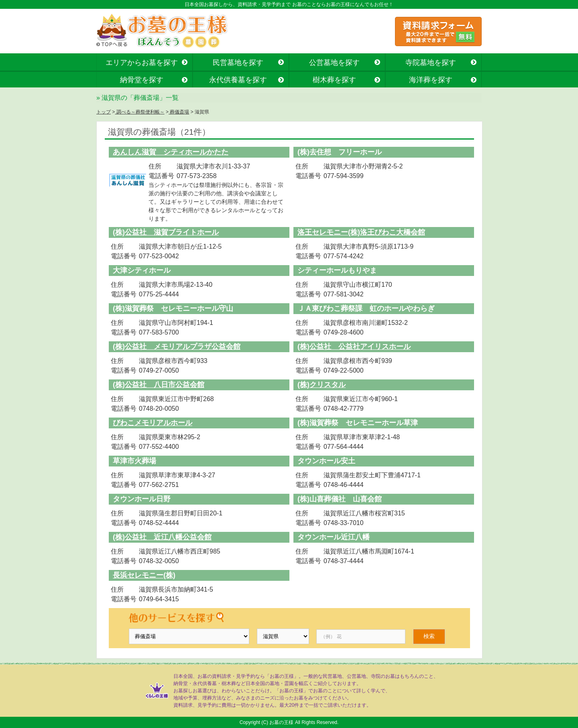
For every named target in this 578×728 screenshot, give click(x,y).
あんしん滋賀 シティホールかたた (171, 152)
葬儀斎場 (179, 112)
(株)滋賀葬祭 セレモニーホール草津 (358, 423)
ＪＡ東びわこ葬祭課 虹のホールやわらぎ (366, 308)
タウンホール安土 (326, 461)
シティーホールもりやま (337, 270)
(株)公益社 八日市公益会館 (159, 385)
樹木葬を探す (334, 80)
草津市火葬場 (134, 461)
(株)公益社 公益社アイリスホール (354, 347)
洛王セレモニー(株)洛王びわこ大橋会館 (361, 232)
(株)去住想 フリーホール (340, 152)
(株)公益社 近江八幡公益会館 (162, 537)
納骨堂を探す (142, 80)
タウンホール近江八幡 (334, 537)
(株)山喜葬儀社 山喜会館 (340, 499)
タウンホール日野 (142, 499)
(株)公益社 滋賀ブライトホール (166, 232)
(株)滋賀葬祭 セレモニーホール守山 (173, 308)
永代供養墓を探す (238, 80)
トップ (104, 112)
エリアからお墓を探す (142, 63)
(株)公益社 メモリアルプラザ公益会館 (177, 347)
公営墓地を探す (334, 63)
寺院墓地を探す (431, 63)
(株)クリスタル (322, 385)
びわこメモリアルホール (153, 423)
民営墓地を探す (238, 63)
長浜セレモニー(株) (144, 575)
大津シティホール (142, 270)
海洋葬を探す (431, 80)
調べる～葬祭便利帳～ (139, 112)
